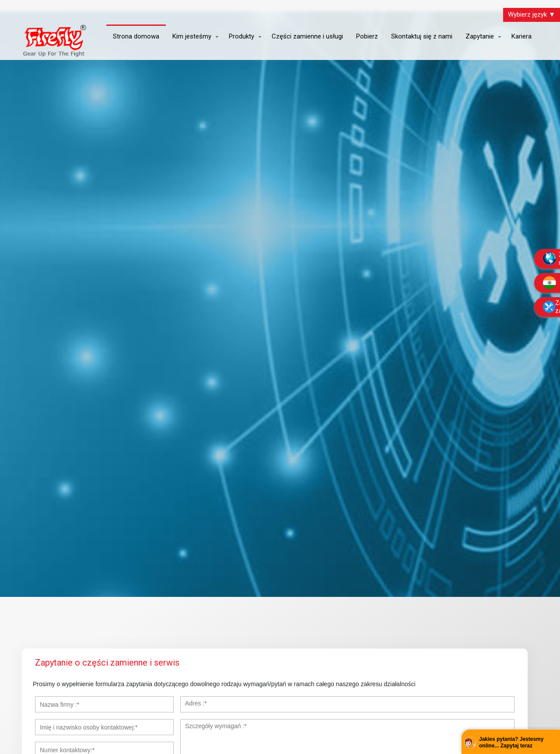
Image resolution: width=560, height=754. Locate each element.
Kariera (521, 36)
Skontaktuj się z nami (422, 36)
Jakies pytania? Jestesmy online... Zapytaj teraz (511, 743)
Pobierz (367, 36)
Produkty (241, 36)
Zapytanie (480, 36)
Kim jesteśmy (192, 36)
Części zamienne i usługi (307, 36)
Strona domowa (136, 36)
